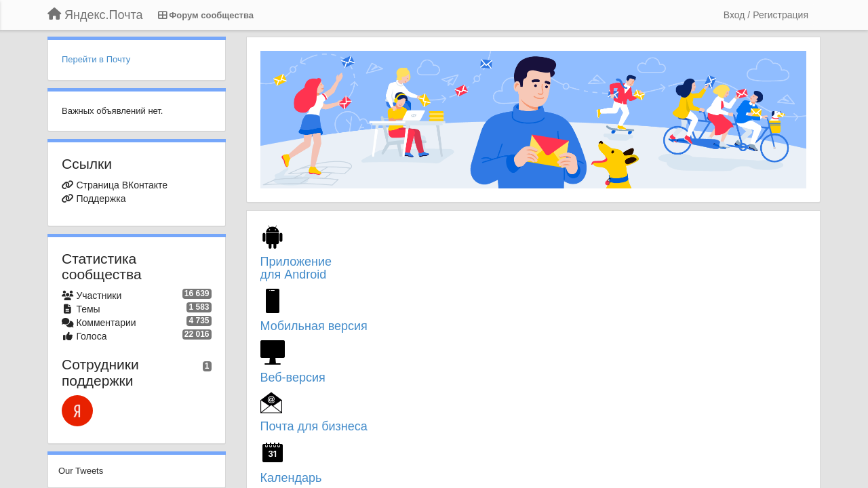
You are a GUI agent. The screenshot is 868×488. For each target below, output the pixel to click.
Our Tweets (81, 471)
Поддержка (101, 199)
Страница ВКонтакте (122, 185)
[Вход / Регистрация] (766, 15)
